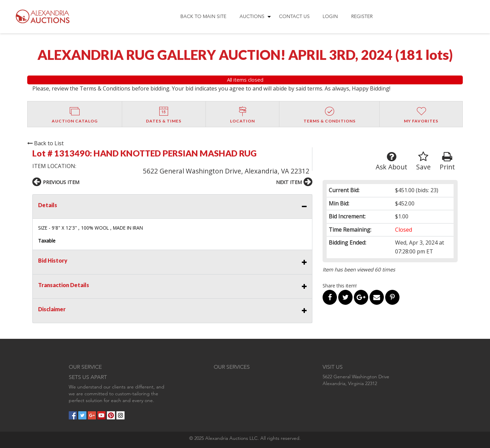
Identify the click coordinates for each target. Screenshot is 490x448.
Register (362, 16)
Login (330, 16)
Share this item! (340, 286)
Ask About (391, 161)
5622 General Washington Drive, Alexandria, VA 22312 (226, 171)
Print (447, 161)
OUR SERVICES (232, 367)
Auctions (252, 16)
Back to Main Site (203, 16)
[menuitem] (203, 17)
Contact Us (294, 16)
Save (423, 161)
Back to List (45, 143)
